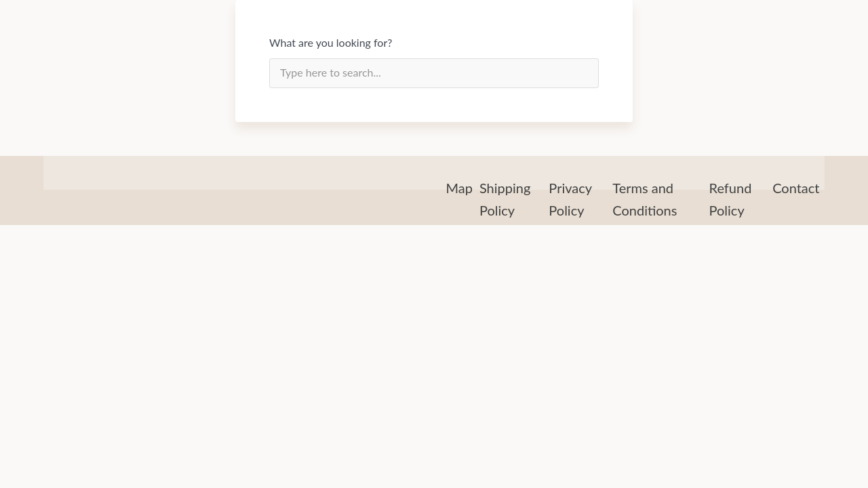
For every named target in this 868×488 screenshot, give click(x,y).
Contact (796, 188)
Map (459, 188)
